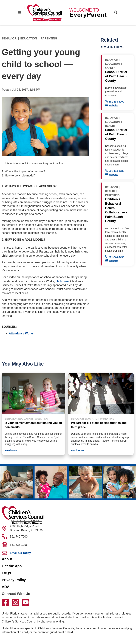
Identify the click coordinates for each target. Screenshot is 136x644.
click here (62, 281)
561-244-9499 (115, 257)
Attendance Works (21, 333)
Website (112, 105)
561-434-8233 (115, 171)
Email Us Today (20, 553)
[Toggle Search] (115, 13)
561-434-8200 (115, 101)
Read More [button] (11, 450)
